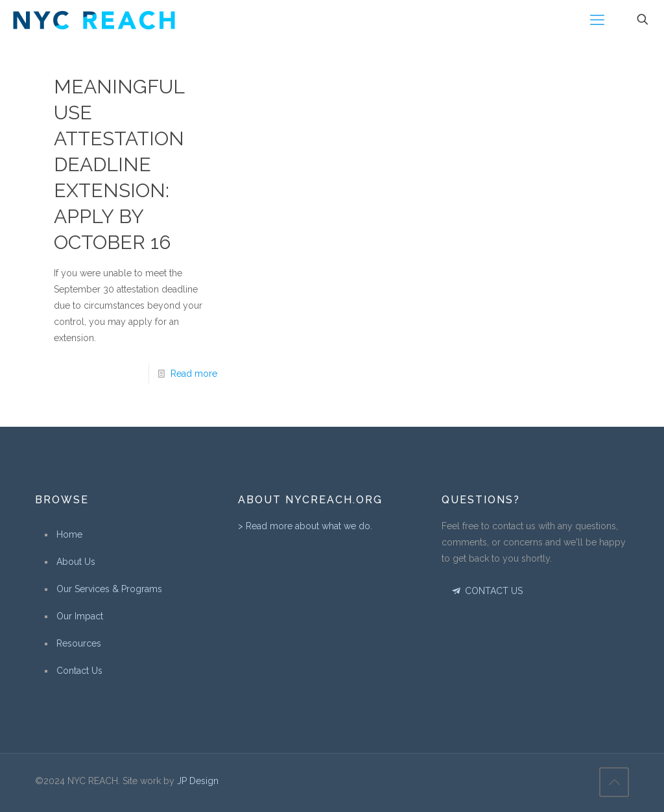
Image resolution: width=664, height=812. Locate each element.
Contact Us (79, 671)
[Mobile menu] (597, 19)
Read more (194, 374)
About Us (76, 562)
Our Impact (80, 616)
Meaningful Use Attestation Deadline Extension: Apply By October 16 (119, 164)
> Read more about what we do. (305, 526)
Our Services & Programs (109, 589)
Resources (79, 643)
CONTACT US (487, 591)
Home (69, 534)
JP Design (198, 781)
